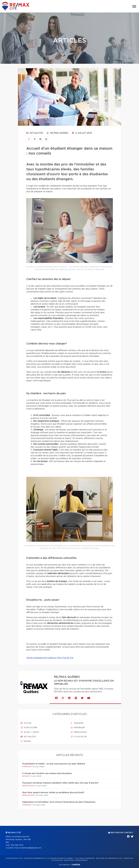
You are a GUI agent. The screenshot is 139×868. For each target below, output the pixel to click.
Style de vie (79, 737)
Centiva (75, 864)
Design (26, 741)
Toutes (26, 723)
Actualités (35, 133)
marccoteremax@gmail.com (28, 848)
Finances (77, 723)
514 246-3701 (17, 845)
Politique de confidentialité (109, 858)
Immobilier (78, 728)
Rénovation (79, 732)
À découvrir (29, 728)
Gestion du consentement (76, 860)
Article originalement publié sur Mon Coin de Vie (50, 658)
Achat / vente (30, 732)
